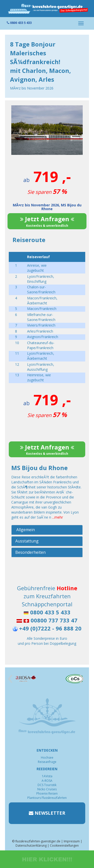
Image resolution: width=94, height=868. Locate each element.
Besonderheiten (30, 552)
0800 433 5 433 (19, 23)
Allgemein (25, 530)
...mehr (58, 517)
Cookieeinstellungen (64, 846)
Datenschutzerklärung (31, 846)
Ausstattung (27, 541)
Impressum (72, 841)
